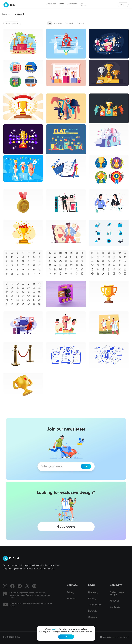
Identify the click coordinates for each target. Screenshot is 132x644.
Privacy (92, 599)
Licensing (93, 592)
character (58, 23)
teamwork (69, 23)
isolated (80, 23)
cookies (55, 629)
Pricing (71, 592)
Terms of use (95, 605)
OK (66, 637)
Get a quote (66, 527)
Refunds (92, 611)
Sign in (123, 5)
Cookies (92, 617)
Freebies (71, 599)
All (50, 23)
